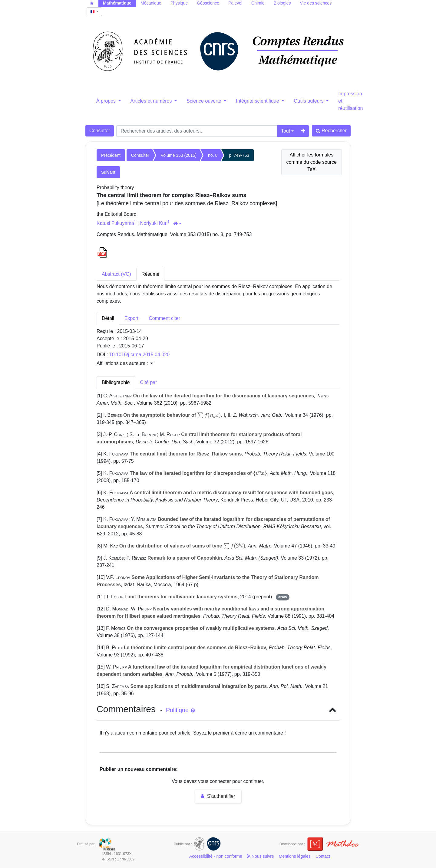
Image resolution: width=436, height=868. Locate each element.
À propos (107, 101)
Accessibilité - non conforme (216, 856)
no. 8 (213, 155)
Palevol (235, 3)
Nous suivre (261, 856)
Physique (179, 3)
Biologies (282, 3)
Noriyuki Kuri (154, 223)
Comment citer (164, 318)
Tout (286, 131)
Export (131, 318)
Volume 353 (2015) (179, 155)
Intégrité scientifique (258, 101)
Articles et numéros (152, 101)
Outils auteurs (309, 101)
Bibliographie (116, 382)
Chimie (258, 3)
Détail (108, 318)
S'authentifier (218, 796)
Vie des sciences (316, 3)
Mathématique (117, 3)
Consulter (100, 131)
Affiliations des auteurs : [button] (125, 363)
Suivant (108, 172)
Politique (180, 710)
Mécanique (151, 3)
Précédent (111, 155)
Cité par (149, 382)
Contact (323, 856)
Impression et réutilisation (350, 101)
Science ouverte (205, 101)
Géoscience (208, 3)
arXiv (283, 597)
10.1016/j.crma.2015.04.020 (139, 355)
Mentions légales (295, 856)
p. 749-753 (239, 155)
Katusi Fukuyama (115, 223)
